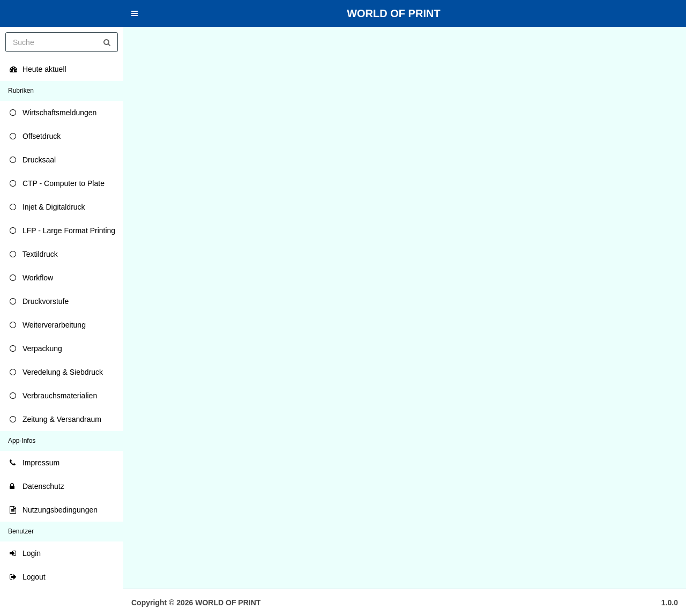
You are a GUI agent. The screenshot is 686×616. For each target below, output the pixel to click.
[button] (135, 13)
